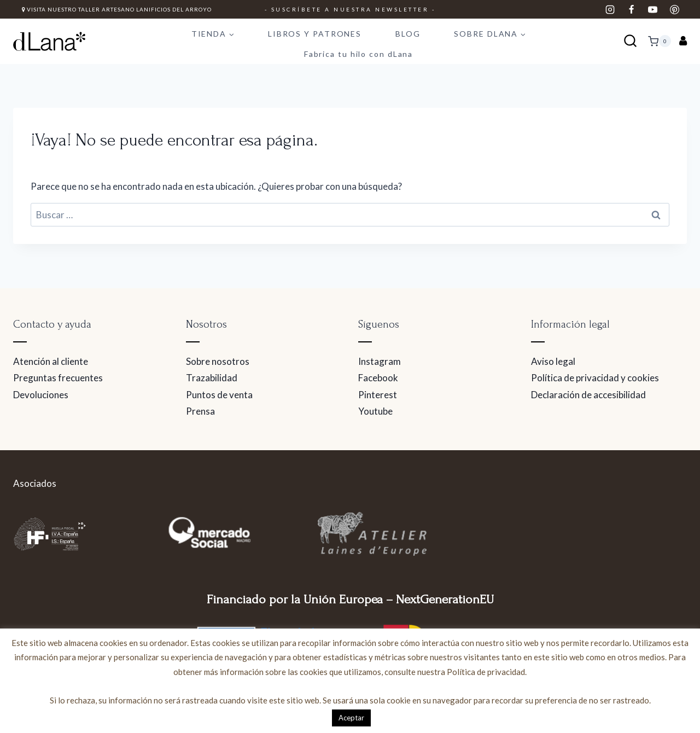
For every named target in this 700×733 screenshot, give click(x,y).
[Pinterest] (674, 9)
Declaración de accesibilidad (588, 395)
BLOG (408, 34)
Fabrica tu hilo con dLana (359, 54)
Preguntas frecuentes (58, 378)
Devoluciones (41, 395)
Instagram (380, 361)
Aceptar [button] (351, 718)
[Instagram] (610, 9)
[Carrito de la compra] (660, 41)
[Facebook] (632, 9)
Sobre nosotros (218, 361)
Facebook (378, 378)
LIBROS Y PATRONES (315, 34)
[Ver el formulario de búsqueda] (630, 41)
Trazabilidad (212, 378)
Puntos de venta (219, 395)
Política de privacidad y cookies (595, 378)
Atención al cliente (51, 361)
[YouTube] (653, 9)
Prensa (200, 411)
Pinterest (378, 395)
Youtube (375, 411)
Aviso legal (553, 361)
